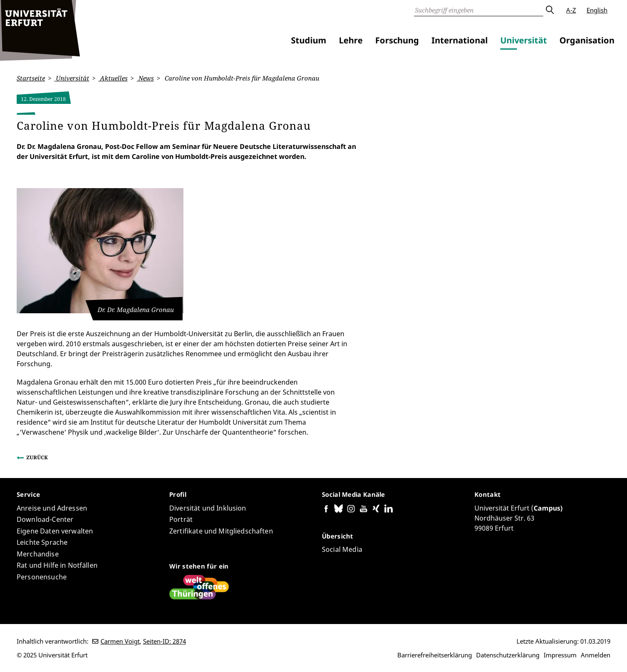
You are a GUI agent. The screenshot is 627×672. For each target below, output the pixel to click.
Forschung (397, 40)
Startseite (31, 78)
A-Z (571, 10)
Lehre (351, 40)
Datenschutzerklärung (508, 655)
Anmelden (596, 655)
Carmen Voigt (120, 641)
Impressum (560, 655)
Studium (309, 40)
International (460, 40)
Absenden (549, 10)
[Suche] (479, 10)
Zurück (37, 457)
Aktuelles (113, 78)
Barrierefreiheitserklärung (435, 655)
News (145, 78)
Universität (524, 40)
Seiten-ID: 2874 (164, 641)
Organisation (587, 40)
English (597, 10)
